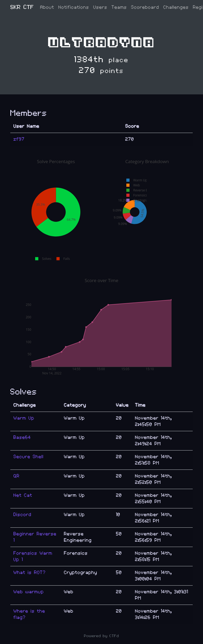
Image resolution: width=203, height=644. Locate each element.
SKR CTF (22, 7)
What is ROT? (30, 572)
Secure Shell (29, 457)
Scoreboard (145, 7)
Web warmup (29, 592)
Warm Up (24, 418)
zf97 (19, 139)
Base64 (22, 437)
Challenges (176, 7)
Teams (119, 7)
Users (100, 7)
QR (17, 476)
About (47, 7)
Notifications (74, 7)
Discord (22, 515)
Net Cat (23, 495)
